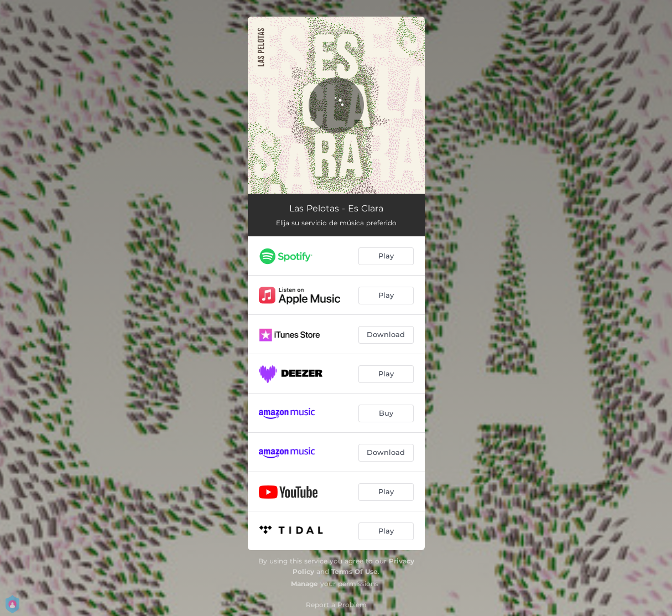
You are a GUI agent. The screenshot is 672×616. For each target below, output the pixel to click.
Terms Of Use (355, 571)
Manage (304, 584)
